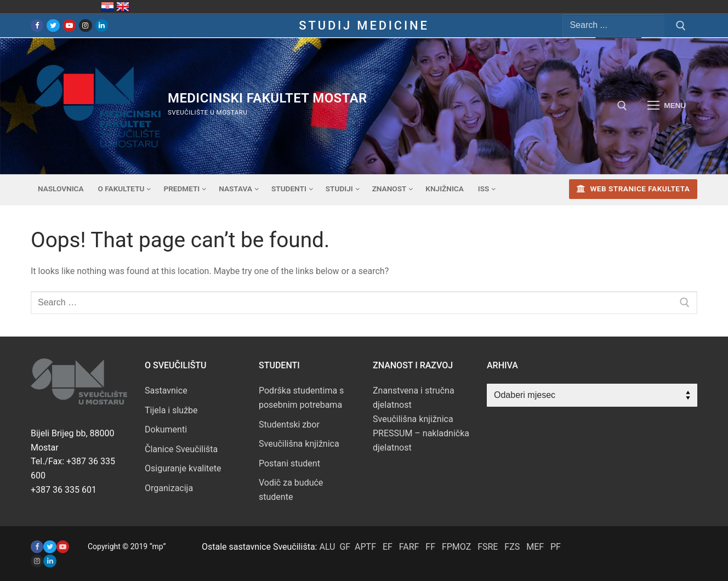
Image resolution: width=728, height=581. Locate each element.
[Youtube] (69, 25)
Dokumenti (166, 429)
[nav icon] (667, 106)
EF (388, 547)
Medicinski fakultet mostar (268, 98)
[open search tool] (622, 106)
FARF (409, 547)
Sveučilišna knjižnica (299, 444)
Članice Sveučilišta (181, 449)
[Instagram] (85, 25)
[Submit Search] (681, 26)
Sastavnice (166, 391)
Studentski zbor (289, 425)
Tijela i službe (171, 410)
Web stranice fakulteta (633, 189)
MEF (535, 547)
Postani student (289, 463)
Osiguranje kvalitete (183, 468)
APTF (365, 547)
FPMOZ (456, 547)
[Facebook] (37, 25)
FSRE (488, 547)
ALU (327, 547)
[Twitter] (53, 25)
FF (430, 547)
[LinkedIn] (102, 25)
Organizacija (169, 488)
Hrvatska (107, 7)
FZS (512, 547)
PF (556, 547)
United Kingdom (123, 7)
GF (345, 547)
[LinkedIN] (50, 561)
